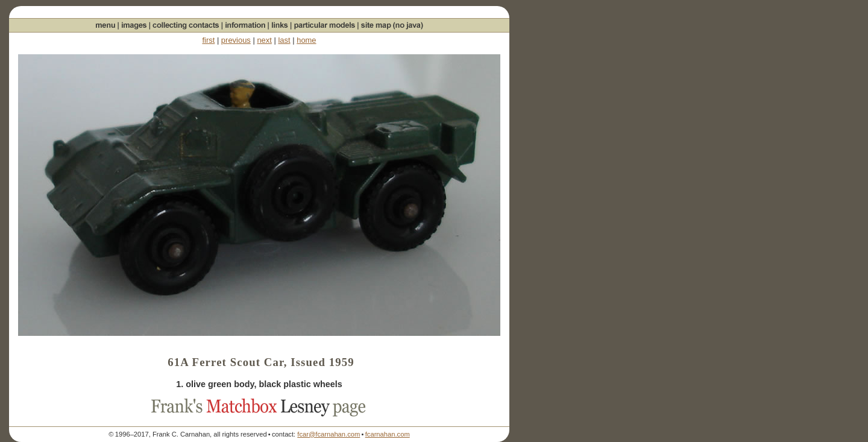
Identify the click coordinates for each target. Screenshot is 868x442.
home (306, 40)
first (208, 40)
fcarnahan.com (388, 434)
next (264, 40)
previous (236, 40)
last (284, 40)
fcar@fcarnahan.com (329, 434)
